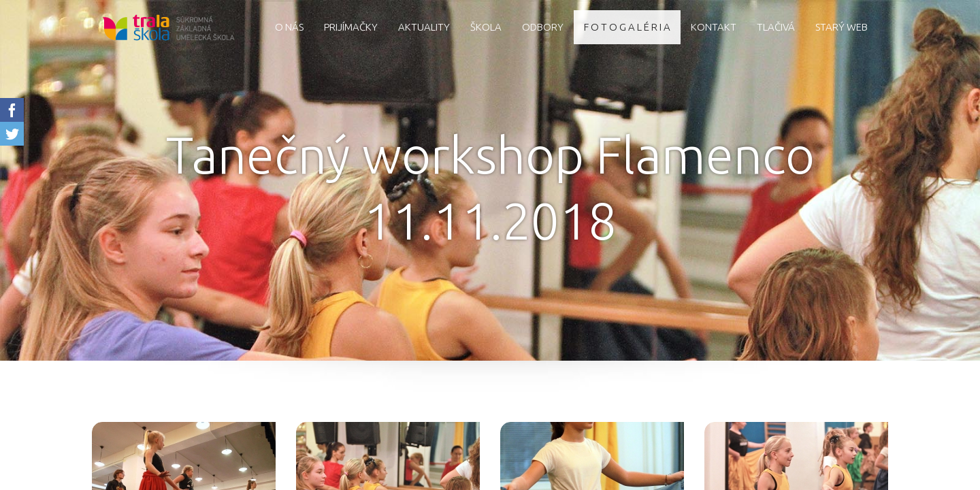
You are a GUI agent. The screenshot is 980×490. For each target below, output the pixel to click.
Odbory (543, 27)
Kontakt (714, 27)
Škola (486, 27)
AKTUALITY (424, 27)
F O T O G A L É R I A (627, 27)
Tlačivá (776, 27)
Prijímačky (351, 27)
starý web (842, 27)
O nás (289, 27)
